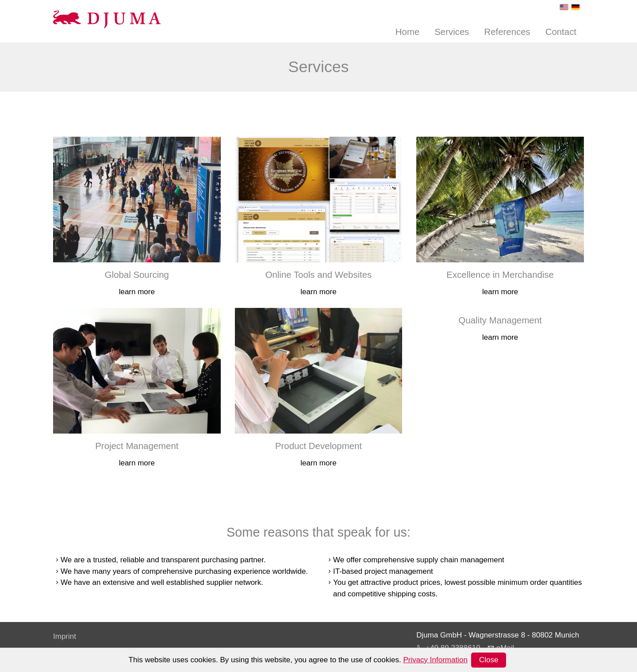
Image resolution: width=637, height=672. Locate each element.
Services (452, 32)
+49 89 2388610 (453, 648)
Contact (561, 32)
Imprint (65, 636)
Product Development (318, 446)
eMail (505, 648)
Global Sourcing (137, 275)
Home (407, 32)
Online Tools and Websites (319, 275)
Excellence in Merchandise (500, 275)
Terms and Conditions (89, 665)
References (507, 32)
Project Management (137, 446)
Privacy (65, 651)
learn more (137, 292)
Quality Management (500, 320)
